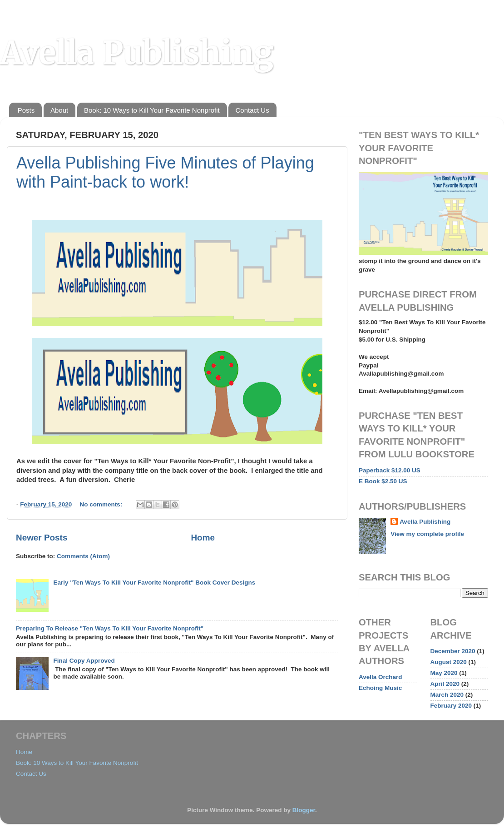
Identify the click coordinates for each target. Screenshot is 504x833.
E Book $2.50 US (383, 481)
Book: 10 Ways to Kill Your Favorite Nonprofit (152, 110)
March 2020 (447, 695)
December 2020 (453, 651)
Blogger (304, 810)
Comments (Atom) (83, 556)
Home (203, 538)
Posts (26, 110)
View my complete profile (427, 534)
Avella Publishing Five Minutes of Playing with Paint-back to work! (165, 172)
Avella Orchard (380, 677)
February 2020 (451, 706)
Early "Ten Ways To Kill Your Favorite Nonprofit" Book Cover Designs (154, 583)
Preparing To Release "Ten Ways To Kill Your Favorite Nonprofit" (110, 628)
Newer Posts (42, 538)
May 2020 (444, 673)
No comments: (102, 504)
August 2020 (449, 662)
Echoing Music (380, 688)
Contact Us (252, 110)
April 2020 (445, 684)
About (59, 110)
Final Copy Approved (84, 661)
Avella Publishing (137, 53)
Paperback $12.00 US (390, 470)
